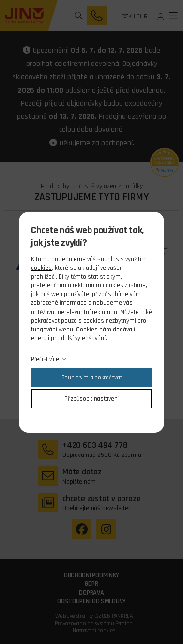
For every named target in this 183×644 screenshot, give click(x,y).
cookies (41, 268)
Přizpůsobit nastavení (91, 399)
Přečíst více (45, 359)
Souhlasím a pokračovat (92, 377)
